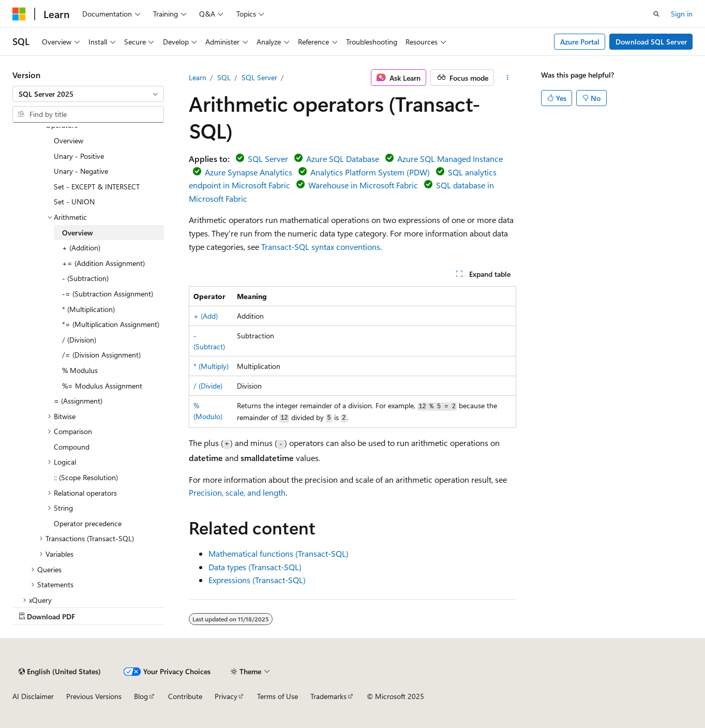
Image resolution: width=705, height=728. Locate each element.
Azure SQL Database (343, 159)
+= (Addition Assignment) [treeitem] (103, 263)
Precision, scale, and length (237, 492)
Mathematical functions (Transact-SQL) (279, 553)
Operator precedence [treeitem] (88, 523)
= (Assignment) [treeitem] (78, 401)
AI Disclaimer (33, 696)
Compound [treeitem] (72, 447)
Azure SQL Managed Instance (450, 159)
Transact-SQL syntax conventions (321, 247)
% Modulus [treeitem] (80, 370)
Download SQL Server (651, 42)
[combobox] (88, 94)
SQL (224, 77)
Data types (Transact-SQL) (255, 567)
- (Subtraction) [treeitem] (85, 278)
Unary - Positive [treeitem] (79, 156)
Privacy (226, 696)
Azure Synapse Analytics (249, 172)
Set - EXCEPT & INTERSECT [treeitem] (97, 187)
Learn (198, 77)
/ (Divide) (208, 386)
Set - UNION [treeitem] (74, 202)
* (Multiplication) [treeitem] (88, 309)
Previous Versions (94, 696)
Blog (141, 696)
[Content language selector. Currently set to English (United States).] (60, 672)
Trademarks (328, 696)
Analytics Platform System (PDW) (370, 172)
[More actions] (507, 78)
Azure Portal (580, 42)
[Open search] (656, 14)
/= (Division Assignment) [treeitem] (101, 355)
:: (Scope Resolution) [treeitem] (86, 477)
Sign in (682, 14)
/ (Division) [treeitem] (79, 340)
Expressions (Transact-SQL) (257, 580)
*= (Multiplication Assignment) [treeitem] (111, 324)
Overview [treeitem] (69, 140)
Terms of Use (277, 696)
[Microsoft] (19, 14)
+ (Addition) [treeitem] (81, 248)
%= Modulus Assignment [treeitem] (102, 386)
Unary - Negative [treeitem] (81, 171)
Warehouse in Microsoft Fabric (363, 185)
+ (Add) (206, 316)
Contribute (185, 696)
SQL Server (259, 77)
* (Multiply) (211, 366)
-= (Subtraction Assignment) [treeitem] (108, 294)
